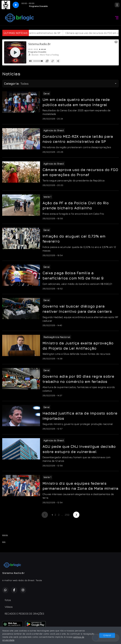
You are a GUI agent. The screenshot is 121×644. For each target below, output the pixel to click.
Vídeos (9, 607)
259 (67, 515)
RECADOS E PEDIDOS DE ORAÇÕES (24, 614)
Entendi (107, 635)
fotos (8, 600)
